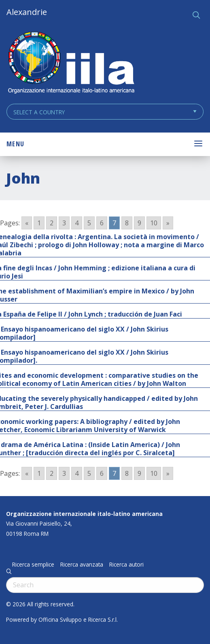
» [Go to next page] (168, 223)
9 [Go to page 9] (139, 223)
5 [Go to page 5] (89, 223)
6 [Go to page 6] (102, 223)
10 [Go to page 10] (154, 223)
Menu (15, 144)
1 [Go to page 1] (39, 223)
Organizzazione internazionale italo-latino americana (84, 514)
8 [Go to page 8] (127, 223)
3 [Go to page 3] (64, 223)
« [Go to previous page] (27, 223)
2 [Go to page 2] (52, 223)
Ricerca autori (126, 565)
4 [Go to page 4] (77, 223)
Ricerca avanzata (82, 565)
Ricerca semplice (33, 565)
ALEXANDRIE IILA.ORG (71, 63)
